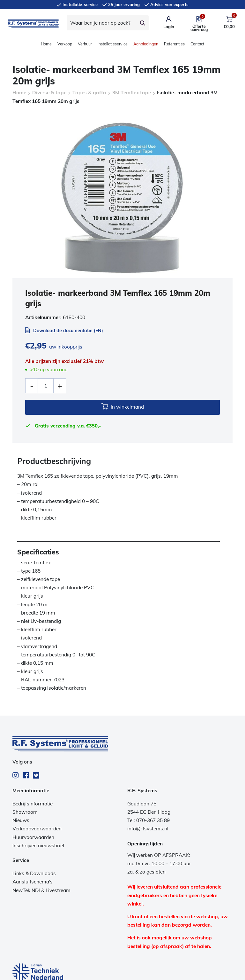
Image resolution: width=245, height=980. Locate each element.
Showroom (25, 812)
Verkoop (65, 44)
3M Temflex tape (132, 93)
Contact (197, 44)
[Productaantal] (46, 386)
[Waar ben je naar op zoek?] (102, 23)
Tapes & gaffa (89, 93)
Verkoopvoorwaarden (37, 829)
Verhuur (85, 44)
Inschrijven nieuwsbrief (38, 846)
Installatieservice (113, 44)
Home (46, 44)
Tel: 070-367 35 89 (148, 820)
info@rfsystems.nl (148, 829)
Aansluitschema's (33, 882)
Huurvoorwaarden (33, 837)
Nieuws (21, 820)
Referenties (174, 44)
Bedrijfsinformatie (33, 804)
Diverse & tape (49, 93)
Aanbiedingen (146, 44)
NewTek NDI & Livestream (41, 890)
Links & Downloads (34, 873)
